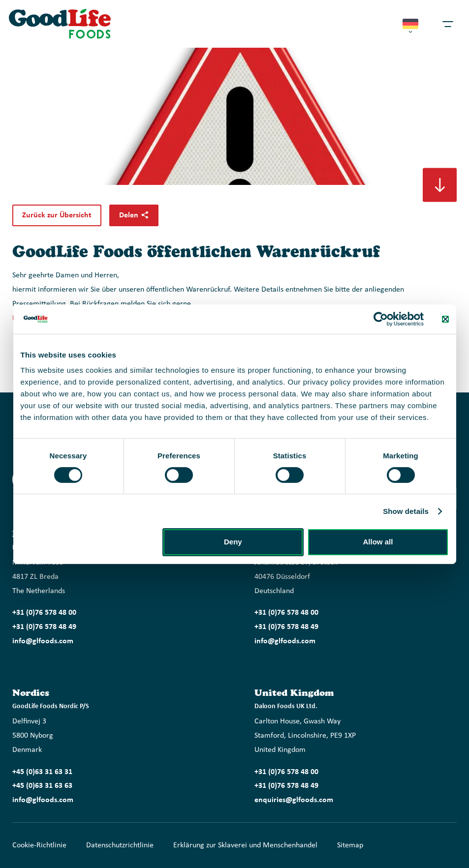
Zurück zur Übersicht (57, 215)
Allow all (378, 542)
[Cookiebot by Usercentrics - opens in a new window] (381, 319)
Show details (406, 511)
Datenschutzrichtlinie (120, 845)
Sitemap (350, 845)
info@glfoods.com (43, 641)
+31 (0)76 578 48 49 (44, 627)
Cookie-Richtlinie (39, 845)
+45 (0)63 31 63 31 (42, 772)
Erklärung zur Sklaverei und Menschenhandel (245, 845)
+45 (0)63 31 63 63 (42, 786)
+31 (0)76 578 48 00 (44, 613)
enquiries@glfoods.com (294, 800)
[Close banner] (445, 319)
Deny (233, 542)
